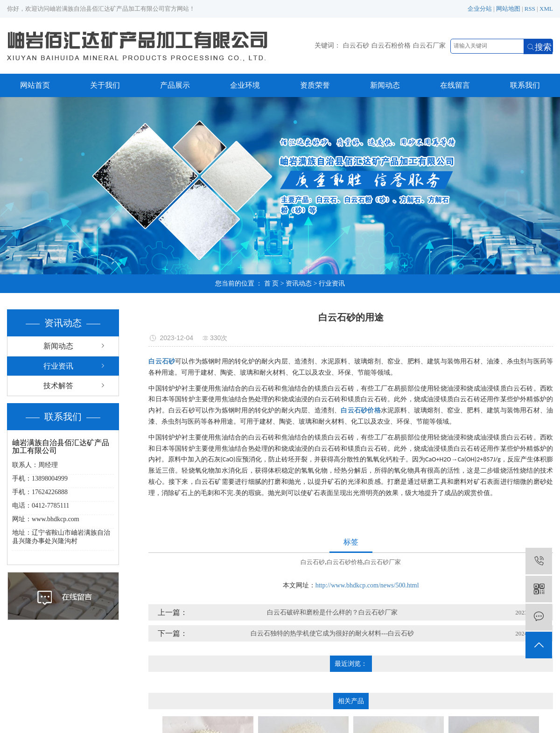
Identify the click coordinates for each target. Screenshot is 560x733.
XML (546, 9)
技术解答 (58, 386)
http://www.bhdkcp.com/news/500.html (367, 585)
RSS (530, 9)
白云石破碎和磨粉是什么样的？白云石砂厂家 (332, 612)
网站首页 (35, 85)
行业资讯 (332, 283)
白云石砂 (356, 45)
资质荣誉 (315, 85)
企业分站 (480, 9)
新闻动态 (385, 85)
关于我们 (105, 85)
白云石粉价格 (391, 45)
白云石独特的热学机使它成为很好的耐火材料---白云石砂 (332, 633)
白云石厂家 (429, 45)
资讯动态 (299, 283)
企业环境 (245, 85)
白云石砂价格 (345, 562)
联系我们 (525, 85)
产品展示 (175, 85)
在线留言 (455, 85)
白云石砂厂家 (383, 562)
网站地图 (508, 9)
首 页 (272, 283)
